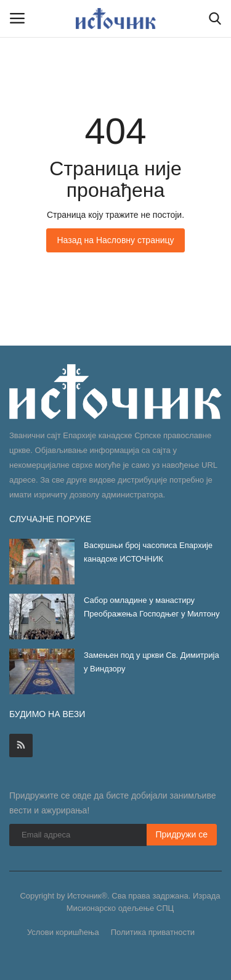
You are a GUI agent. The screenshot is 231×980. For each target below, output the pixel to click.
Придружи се (182, 834)
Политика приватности (153, 932)
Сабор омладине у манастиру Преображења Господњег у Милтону (152, 607)
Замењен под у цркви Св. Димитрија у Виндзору (152, 662)
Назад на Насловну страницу (115, 240)
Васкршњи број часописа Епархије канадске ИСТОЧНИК (148, 552)
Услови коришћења (63, 932)
